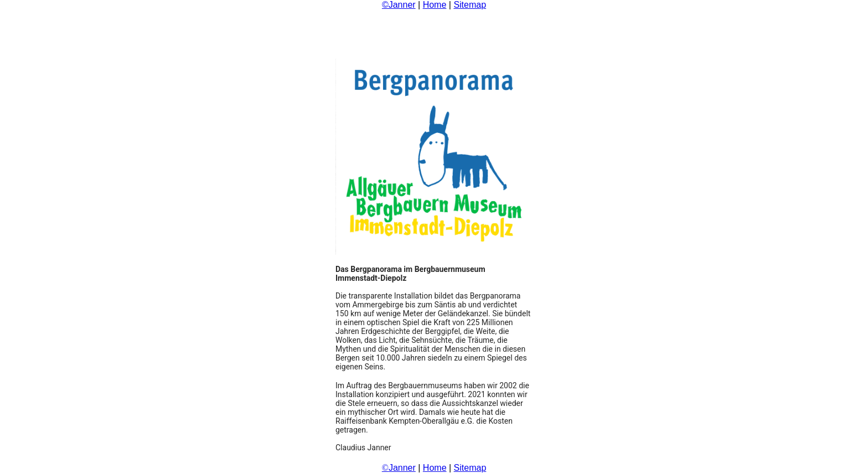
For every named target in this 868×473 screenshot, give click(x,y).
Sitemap (470, 5)
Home (435, 5)
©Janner (399, 5)
